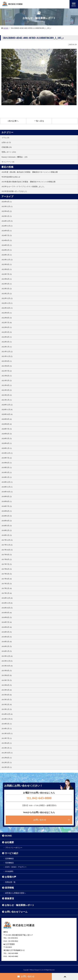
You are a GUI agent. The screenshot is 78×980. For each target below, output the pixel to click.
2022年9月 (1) (7, 313)
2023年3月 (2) (7, 289)
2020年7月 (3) (7, 429)
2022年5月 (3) (7, 332)
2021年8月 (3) (7, 366)
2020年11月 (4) (7, 410)
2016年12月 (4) (7, 598)
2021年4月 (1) (7, 385)
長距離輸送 (9, 863)
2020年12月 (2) (7, 405)
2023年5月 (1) (7, 284)
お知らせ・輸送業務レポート (20, 905)
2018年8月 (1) (7, 501)
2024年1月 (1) (7, 255)
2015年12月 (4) (7, 656)
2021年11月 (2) (7, 356)
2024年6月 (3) (7, 240)
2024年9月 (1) (7, 231)
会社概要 (9, 842)
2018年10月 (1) (7, 492)
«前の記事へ (13, 121)
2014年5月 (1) (7, 724)
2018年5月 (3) (7, 516)
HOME (6, 28)
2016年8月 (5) (7, 617)
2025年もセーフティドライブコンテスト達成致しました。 (24, 187)
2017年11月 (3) (7, 545)
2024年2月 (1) (7, 250)
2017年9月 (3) (7, 555)
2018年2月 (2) (7, 530)
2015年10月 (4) (7, 666)
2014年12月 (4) (7, 714)
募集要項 (9, 898)
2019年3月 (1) (7, 472)
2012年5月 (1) (7, 763)
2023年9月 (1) (7, 264)
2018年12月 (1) (7, 482)
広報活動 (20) (7, 147)
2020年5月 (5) (7, 439)
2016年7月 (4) (7, 622)
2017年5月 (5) (7, 574)
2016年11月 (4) (7, 603)
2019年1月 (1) (7, 477)
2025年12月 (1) (7, 206)
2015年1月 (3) (7, 709)
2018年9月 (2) (7, 497)
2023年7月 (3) (7, 274)
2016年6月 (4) (7, 627)
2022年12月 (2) (7, 298)
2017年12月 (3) (7, 540)
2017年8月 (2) (7, 559)
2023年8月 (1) (7, 269)
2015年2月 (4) (7, 705)
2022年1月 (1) (7, 347)
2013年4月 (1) (7, 743)
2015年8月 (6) (7, 675)
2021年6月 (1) (7, 376)
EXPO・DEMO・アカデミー (16, 867)
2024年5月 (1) (7, 245)
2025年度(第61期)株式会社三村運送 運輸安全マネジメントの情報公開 (28, 182)
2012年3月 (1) (7, 767)
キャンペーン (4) (8, 162)
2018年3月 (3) (7, 526)
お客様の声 (10, 877)
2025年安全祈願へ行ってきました (14, 191)
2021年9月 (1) (7, 361)
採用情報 (9, 888)
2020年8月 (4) (7, 424)
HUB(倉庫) (9, 871)
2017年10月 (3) (7, 550)
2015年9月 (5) (7, 671)
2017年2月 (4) (7, 588)
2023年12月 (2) (7, 260)
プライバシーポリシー (14, 848)
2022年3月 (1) (7, 342)
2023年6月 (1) (7, 279)
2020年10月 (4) (7, 414)
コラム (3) (5, 138)
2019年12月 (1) (7, 453)
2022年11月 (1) (7, 303)
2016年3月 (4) (7, 642)
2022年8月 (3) (7, 318)
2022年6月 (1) (7, 327)
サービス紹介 (12, 853)
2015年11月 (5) (7, 661)
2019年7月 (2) (7, 458)
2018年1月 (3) (7, 535)
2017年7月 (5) (7, 564)
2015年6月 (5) (7, 685)
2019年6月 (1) (7, 463)
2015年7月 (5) (7, 680)
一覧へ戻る (39, 121)
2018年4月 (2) (7, 521)
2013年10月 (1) (7, 734)
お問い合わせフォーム (16, 912)
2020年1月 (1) (7, 448)
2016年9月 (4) (7, 613)
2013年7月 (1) (7, 738)
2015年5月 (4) (7, 690)
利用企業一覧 (10, 882)
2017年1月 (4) (7, 593)
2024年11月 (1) (7, 226)
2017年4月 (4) (7, 579)
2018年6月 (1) (7, 511)
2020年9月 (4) (7, 419)
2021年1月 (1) (7, 400)
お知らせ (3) (6, 142)
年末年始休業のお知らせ (11, 177)
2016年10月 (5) (7, 608)
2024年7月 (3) (7, 235)
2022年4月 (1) (7, 337)
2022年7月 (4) (7, 323)
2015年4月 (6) (7, 695)
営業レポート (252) (9, 152)
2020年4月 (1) (7, 443)
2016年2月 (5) (7, 646)
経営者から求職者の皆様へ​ (15, 893)
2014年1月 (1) (7, 729)
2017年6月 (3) (7, 569)
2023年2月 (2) (7, 294)
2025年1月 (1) (7, 216)
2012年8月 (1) (7, 758)
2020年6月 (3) (7, 434)
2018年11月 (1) (7, 487)
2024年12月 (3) (7, 221)
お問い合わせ (40, 820)
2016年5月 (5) (7, 632)
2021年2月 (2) (7, 395)
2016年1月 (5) (7, 651)
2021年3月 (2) (7, 390)
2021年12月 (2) (7, 352)
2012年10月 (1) (7, 753)
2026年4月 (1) (7, 202)
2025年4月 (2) (7, 211)
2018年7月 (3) (7, 506)
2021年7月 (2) (7, 371)
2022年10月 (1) (7, 308)
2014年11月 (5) (7, 719)
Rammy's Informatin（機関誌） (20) (14, 157)
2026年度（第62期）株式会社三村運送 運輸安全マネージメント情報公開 (30, 172)
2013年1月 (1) (7, 748)
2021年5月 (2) (7, 381)
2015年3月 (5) (7, 700)
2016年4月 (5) (7, 637)
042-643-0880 (39, 798)
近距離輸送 (9, 859)
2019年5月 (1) (7, 468)
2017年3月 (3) (7, 584)
